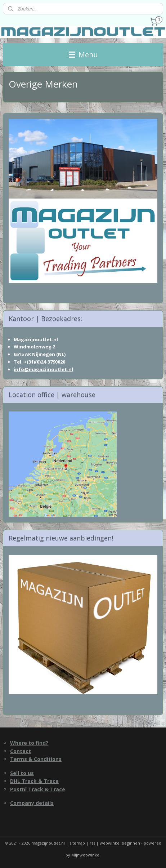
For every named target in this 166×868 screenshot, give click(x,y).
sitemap (77, 843)
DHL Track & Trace (34, 781)
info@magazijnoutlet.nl (43, 369)
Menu (83, 55)
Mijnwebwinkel (86, 855)
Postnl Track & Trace (38, 789)
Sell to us (22, 773)
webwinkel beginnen (120, 843)
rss (92, 843)
